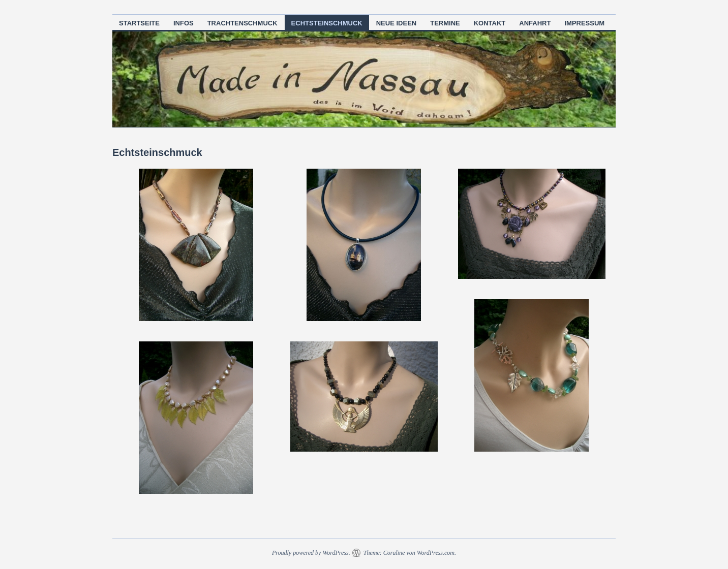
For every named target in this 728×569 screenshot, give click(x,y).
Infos (184, 23)
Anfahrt (535, 23)
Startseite (139, 23)
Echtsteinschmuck (327, 23)
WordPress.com (436, 553)
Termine (445, 23)
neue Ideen (396, 23)
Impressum (584, 23)
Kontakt (490, 23)
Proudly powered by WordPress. (311, 553)
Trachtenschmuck (242, 23)
